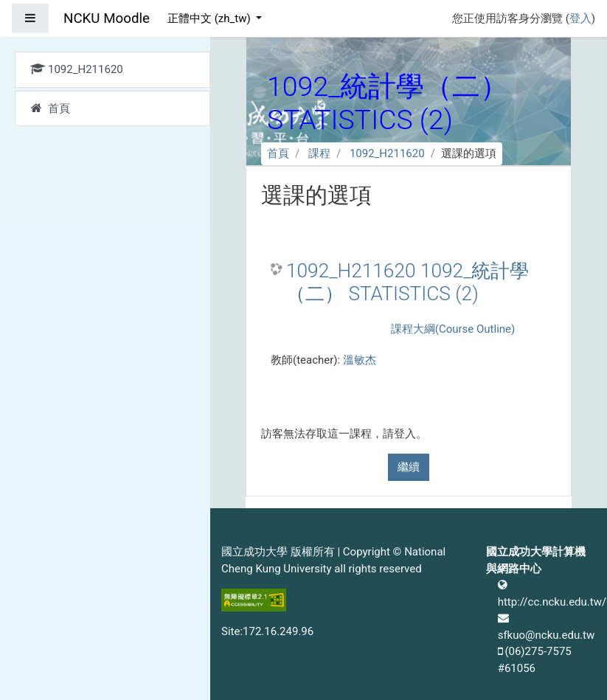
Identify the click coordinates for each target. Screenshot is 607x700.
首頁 (278, 153)
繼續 (409, 467)
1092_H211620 (387, 153)
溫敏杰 (360, 360)
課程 (319, 153)
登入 (580, 18)
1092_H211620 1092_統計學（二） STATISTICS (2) (407, 283)
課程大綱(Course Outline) (453, 329)
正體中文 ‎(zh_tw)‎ (210, 18)
